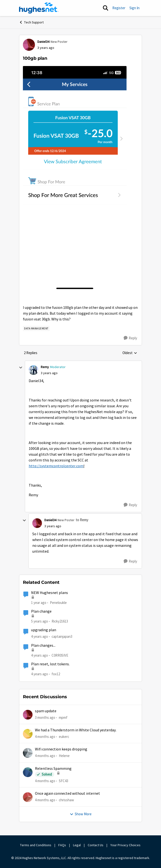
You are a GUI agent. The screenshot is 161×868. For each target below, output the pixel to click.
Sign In (134, 8)
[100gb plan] (49, 373)
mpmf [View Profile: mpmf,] (63, 717)
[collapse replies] (21, 368)
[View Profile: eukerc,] (28, 734)
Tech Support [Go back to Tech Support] (31, 22)
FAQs (62, 845)
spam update (46, 711)
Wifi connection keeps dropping (61, 749)
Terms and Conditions (36, 845)
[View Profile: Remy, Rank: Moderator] (34, 370)
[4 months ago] (45, 737)
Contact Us (96, 845)
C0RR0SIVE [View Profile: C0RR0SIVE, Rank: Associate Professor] (60, 655)
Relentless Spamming (53, 769)
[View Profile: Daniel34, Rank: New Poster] (29, 45)
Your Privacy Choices (126, 845)
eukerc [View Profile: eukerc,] (64, 737)
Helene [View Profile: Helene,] (64, 756)
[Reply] (130, 338)
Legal (77, 845)
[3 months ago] (45, 717)
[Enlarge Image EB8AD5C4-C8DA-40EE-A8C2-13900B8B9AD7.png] (75, 179)
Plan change (41, 611)
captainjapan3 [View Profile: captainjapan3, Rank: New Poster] (62, 636)
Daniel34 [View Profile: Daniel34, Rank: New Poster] (43, 42)
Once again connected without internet (67, 794)
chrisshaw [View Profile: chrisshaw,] (66, 800)
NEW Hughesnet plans (50, 593)
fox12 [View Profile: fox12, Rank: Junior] (56, 674)
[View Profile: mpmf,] (28, 715)
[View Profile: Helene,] (28, 753)
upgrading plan (44, 630)
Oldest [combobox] (130, 353)
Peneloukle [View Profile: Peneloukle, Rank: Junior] (58, 603)
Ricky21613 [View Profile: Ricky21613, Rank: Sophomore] (60, 621)
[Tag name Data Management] (36, 328)
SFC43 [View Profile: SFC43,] (64, 781)
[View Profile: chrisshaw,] (28, 797)
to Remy (82, 520)
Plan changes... (43, 645)
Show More (81, 814)
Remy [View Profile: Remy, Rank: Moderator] (45, 367)
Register (119, 8)
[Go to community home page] (39, 8)
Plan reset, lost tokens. (50, 664)
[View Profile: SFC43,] (28, 772)
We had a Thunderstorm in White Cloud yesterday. (76, 730)
